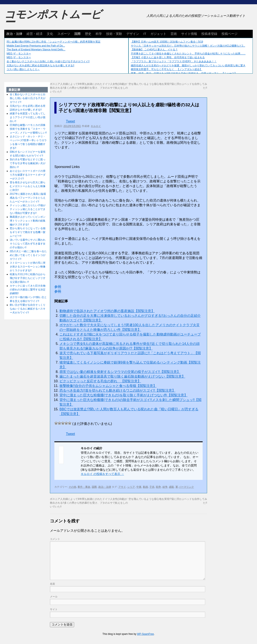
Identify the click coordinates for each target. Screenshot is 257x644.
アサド (122, 487)
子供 (152, 487)
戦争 (158, 487)
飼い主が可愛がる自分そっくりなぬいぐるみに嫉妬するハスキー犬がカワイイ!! (28, 309)
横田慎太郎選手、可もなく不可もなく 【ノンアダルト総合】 (167, 69)
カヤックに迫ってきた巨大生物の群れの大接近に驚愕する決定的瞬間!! (28, 290)
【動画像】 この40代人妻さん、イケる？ (154, 50)
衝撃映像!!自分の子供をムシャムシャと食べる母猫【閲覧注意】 (108, 386)
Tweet (70, 121)
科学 (99, 34)
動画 (145, 487)
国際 (78, 34)
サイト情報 (189, 34)
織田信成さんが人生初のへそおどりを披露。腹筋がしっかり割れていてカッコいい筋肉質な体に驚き (188, 65)
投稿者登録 (209, 34)
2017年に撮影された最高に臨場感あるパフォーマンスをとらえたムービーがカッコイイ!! (28, 198)
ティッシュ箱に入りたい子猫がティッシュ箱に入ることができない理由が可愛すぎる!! (28, 209)
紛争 (165, 487)
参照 (58, 287)
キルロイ (96, 126)
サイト (54, 609)
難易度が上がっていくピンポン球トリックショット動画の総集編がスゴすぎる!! (28, 221)
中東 (139, 487)
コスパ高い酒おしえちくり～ (23, 69)
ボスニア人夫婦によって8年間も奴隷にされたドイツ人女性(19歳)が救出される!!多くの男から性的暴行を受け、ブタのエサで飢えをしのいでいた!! (89, 88)
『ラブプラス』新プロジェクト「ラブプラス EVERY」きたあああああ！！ (174, 61)
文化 (50, 34)
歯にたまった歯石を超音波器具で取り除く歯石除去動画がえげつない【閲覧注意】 (122, 376)
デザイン (133, 34)
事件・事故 (84, 487)
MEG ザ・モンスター (19, 54)
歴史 (88, 34)
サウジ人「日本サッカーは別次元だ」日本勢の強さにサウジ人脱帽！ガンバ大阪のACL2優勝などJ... (188, 46)
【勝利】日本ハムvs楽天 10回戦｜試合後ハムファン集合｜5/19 (167, 42)
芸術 (174, 34)
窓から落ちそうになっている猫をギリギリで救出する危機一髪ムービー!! (28, 232)
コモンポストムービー (53, 18)
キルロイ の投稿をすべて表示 (102, 474)
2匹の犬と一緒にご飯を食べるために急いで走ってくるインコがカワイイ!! (28, 255)
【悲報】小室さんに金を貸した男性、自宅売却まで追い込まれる (168, 57)
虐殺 (171, 487)
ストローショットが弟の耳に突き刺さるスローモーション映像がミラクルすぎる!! (28, 267)
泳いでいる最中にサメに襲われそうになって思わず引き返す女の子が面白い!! (28, 244)
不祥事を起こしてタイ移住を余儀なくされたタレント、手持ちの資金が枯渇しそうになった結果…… (188, 54)
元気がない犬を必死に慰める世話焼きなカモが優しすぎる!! (40, 65)
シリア (131, 487)
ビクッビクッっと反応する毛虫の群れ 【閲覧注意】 (100, 381)
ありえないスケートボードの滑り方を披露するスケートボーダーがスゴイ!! (28, 175)
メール (54, 597)
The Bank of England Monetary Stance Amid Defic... (36, 50)
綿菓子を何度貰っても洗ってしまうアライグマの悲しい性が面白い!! (28, 117)
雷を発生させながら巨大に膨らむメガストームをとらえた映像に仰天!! (28, 186)
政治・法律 (14, 34)
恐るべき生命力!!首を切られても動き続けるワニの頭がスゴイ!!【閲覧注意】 (117, 390)
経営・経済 (35, 34)
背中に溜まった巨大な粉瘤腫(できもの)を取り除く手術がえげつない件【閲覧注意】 (124, 395)
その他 (72, 487)
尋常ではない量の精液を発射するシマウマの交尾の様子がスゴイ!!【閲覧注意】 (120, 372)
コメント (55, 539)
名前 (52, 584)
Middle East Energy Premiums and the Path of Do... (36, 46)
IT (145, 34)
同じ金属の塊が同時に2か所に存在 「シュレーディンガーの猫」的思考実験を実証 (54, 42)
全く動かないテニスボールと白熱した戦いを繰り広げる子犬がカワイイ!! (48, 61)
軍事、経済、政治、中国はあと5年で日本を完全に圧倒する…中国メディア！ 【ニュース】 (184, 73)
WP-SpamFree (145, 634)
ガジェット (158, 34)
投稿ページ (229, 34)
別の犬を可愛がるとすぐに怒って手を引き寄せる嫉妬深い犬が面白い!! (28, 163)
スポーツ (64, 34)
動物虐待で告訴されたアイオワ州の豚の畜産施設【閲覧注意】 (107, 311)
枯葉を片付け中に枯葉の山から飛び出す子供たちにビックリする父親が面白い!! (28, 278)
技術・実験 (114, 34)
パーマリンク (186, 487)
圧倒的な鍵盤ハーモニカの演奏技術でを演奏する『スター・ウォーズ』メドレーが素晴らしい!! (28, 129)
